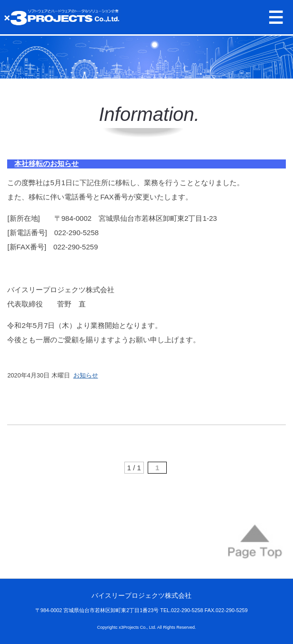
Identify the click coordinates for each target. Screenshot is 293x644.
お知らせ (86, 375)
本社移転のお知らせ (46, 163)
